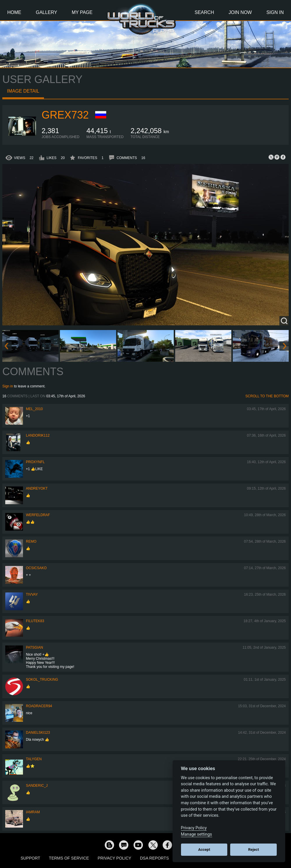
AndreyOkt (37, 488)
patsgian (34, 648)
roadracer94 (39, 706)
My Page (82, 12)
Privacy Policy (115, 858)
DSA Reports (154, 858)
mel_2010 (34, 409)
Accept (204, 850)
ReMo (31, 541)
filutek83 (35, 621)
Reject (254, 850)
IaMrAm (33, 812)
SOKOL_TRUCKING (42, 680)
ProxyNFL (35, 462)
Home (14, 12)
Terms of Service (69, 858)
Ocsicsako (36, 568)
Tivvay (32, 594)
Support (30, 858)
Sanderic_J (37, 786)
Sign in (8, 386)
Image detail (23, 91)
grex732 (65, 115)
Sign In (275, 12)
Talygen (34, 759)
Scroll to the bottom (267, 396)
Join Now (240, 12)
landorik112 (38, 435)
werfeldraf (38, 515)
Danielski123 (38, 733)
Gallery (47, 12)
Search (204, 12)
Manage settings (197, 834)
